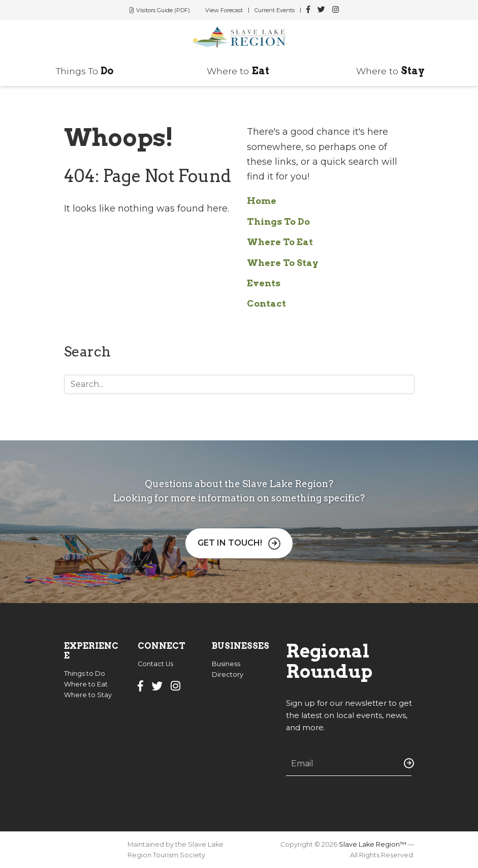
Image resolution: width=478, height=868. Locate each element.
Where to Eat (86, 684)
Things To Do (278, 221)
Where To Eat (280, 242)
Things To (85, 71)
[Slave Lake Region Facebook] (308, 10)
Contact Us (155, 664)
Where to (238, 71)
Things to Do (85, 674)
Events (264, 283)
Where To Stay (283, 263)
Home (262, 201)
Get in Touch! (230, 543)
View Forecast (224, 10)
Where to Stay (88, 695)
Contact (266, 303)
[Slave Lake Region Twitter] (321, 10)
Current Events (275, 10)
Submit (407, 763)
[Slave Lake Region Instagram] (336, 10)
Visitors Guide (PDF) (163, 10)
